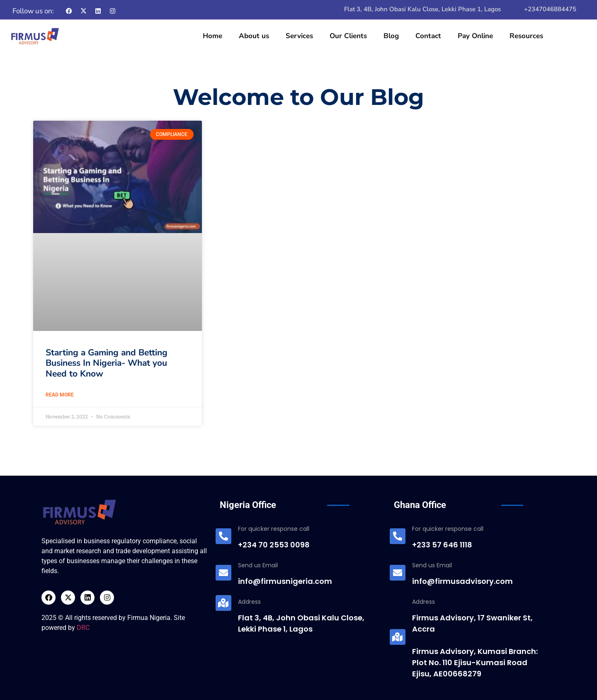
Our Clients (348, 36)
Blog (391, 36)
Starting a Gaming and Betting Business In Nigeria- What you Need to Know (107, 363)
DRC (83, 628)
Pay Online (475, 36)
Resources (526, 36)
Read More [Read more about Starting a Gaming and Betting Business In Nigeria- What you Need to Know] (60, 395)
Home (212, 36)
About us (254, 36)
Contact (428, 36)
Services (299, 36)
